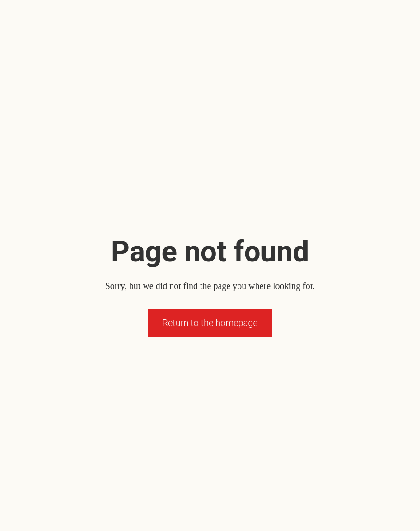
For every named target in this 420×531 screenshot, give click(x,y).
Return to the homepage (210, 323)
